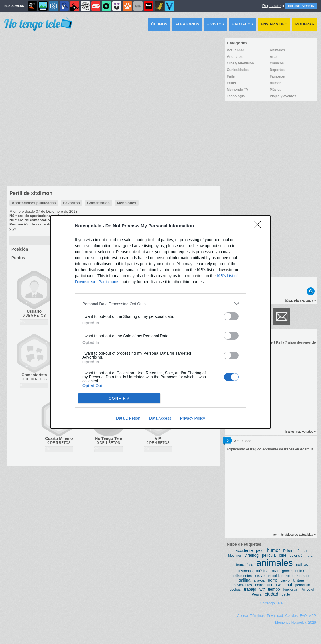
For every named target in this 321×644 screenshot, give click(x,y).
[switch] (231, 316)
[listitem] (160, 304)
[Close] (259, 226)
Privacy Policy (193, 418)
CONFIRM (119, 398)
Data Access (160, 418)
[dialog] (160, 322)
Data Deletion (128, 418)
